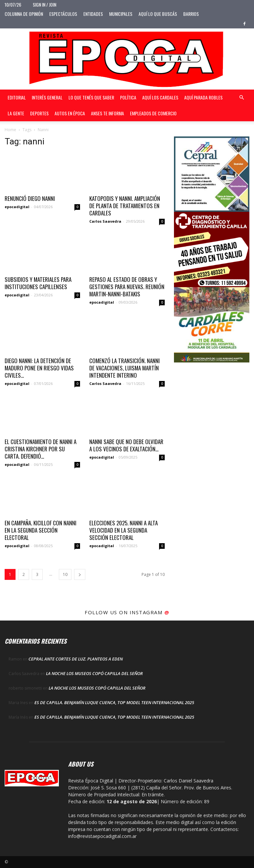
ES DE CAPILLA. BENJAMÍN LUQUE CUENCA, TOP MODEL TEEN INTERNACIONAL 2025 (114, 702)
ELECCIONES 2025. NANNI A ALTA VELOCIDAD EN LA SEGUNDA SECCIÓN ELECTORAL (124, 530)
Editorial (17, 97)
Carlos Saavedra (105, 221)
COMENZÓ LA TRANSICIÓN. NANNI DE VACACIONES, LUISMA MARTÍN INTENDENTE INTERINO (125, 368)
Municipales (121, 14)
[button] (241, 98)
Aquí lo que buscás (158, 14)
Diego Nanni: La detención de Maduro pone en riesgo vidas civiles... (39, 368)
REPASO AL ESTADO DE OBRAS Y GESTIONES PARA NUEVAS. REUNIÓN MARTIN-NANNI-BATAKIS (127, 287)
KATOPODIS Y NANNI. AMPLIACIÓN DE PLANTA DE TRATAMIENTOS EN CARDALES (125, 206)
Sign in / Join (44, 4)
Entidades (93, 14)
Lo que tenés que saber (91, 97)
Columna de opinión (24, 14)
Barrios (191, 14)
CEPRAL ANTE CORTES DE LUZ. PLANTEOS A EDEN (76, 659)
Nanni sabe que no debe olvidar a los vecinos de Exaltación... (126, 445)
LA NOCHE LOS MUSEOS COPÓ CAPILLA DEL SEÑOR (94, 673)
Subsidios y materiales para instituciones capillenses (38, 283)
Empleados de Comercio (153, 113)
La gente (16, 113)
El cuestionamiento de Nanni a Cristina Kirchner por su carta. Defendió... (41, 449)
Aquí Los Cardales (160, 97)
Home (10, 130)
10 (65, 574)
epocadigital (17, 207)
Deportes (39, 113)
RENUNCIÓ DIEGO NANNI (30, 198)
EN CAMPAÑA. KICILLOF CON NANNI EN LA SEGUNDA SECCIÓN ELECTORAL (41, 530)
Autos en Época (70, 113)
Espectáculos (63, 14)
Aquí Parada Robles (203, 97)
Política (128, 97)
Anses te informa (107, 113)
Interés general (47, 97)
